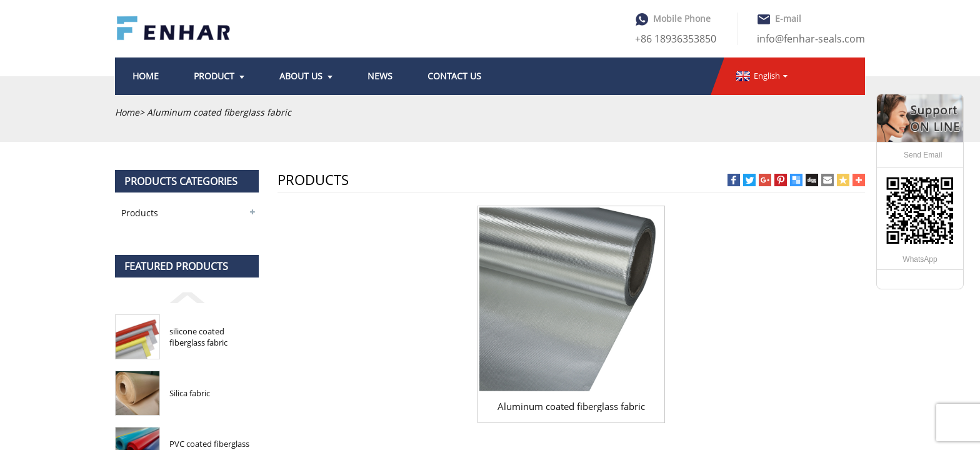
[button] (187, 297)
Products (140, 213)
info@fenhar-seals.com (811, 39)
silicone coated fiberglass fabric (198, 337)
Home (127, 112)
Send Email (923, 155)
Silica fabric (190, 393)
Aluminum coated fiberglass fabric (571, 406)
